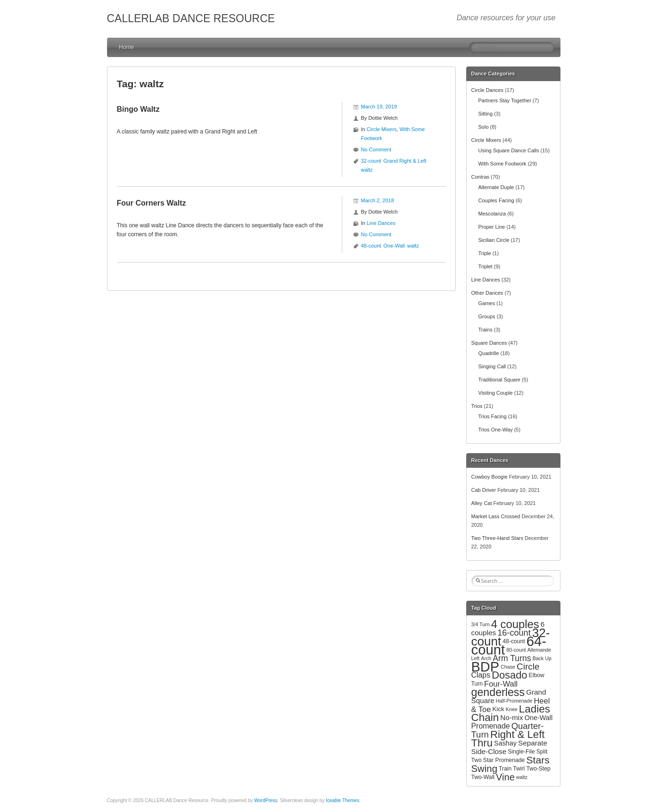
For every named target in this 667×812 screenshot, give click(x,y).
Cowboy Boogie (490, 477)
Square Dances (489, 343)
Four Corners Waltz (152, 203)
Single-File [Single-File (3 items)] (521, 752)
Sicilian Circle (494, 240)
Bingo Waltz (138, 109)
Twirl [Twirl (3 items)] (519, 769)
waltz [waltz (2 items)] (522, 777)
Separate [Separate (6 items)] (533, 743)
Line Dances (381, 223)
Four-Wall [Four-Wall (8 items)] (501, 684)
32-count (371, 161)
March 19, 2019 (379, 107)
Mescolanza (492, 214)
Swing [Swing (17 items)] (484, 769)
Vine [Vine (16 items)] (505, 777)
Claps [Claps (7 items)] (481, 675)
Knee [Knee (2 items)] (512, 709)
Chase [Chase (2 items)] (508, 667)
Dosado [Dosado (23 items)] (509, 675)
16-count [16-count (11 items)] (514, 633)
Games (487, 303)
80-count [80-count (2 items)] (516, 650)
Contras (481, 177)
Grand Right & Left (405, 161)
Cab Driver (484, 490)
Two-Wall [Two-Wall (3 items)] (483, 777)
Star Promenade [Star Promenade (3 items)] (504, 760)
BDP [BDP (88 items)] (486, 667)
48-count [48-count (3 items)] (514, 641)
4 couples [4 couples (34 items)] (515, 624)
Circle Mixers (382, 129)
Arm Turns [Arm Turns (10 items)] (512, 658)
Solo (484, 127)
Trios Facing (493, 416)
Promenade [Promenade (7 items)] (491, 726)
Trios (477, 406)
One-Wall (394, 246)
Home (127, 47)
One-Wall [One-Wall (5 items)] (539, 718)
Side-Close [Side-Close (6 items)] (489, 751)
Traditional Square (499, 380)
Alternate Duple (496, 187)
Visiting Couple (496, 393)
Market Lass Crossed (496, 516)
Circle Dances (487, 90)
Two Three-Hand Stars (497, 538)
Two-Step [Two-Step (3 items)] (538, 769)
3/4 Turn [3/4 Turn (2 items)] (481, 624)
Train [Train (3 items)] (505, 769)
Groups (487, 316)
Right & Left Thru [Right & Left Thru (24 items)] (508, 739)
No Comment (376, 149)
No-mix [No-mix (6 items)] (511, 717)
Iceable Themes (342, 800)
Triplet (486, 266)
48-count (371, 246)
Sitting (486, 114)
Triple (485, 253)
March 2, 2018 (378, 200)
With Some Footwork (502, 164)
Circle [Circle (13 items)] (528, 667)
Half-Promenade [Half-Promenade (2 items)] (514, 701)
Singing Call (492, 366)
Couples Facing (496, 200)
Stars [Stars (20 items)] (538, 760)
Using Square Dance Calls (509, 150)
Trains (486, 330)
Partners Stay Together (505, 100)
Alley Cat (482, 503)
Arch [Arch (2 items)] (486, 658)
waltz (367, 170)
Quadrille (489, 353)
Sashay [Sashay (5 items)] (505, 743)
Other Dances (487, 293)
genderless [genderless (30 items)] (498, 692)
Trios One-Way (496, 430)
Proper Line (492, 227)
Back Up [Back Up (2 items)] (542, 658)
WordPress (266, 800)
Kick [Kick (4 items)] (498, 709)
